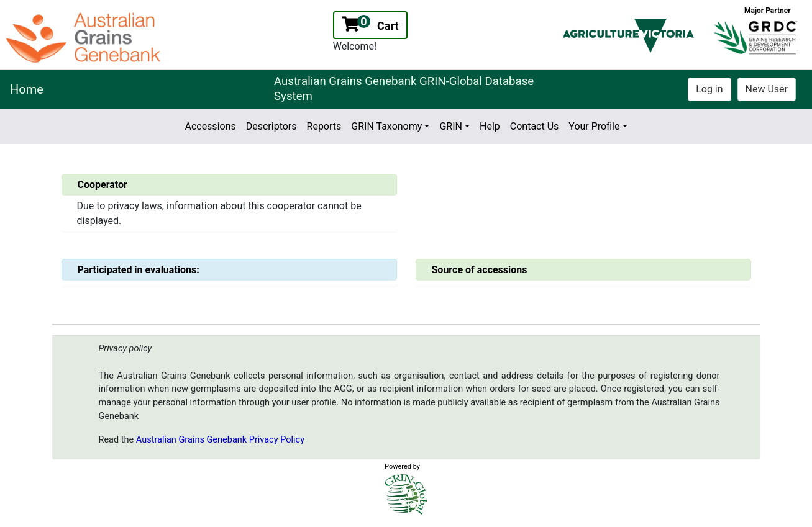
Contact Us (535, 126)
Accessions (210, 126)
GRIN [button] (451, 126)
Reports (324, 126)
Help (490, 126)
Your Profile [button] (594, 126)
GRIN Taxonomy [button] (386, 126)
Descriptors (271, 126)
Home (27, 89)
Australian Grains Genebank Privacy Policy (220, 440)
